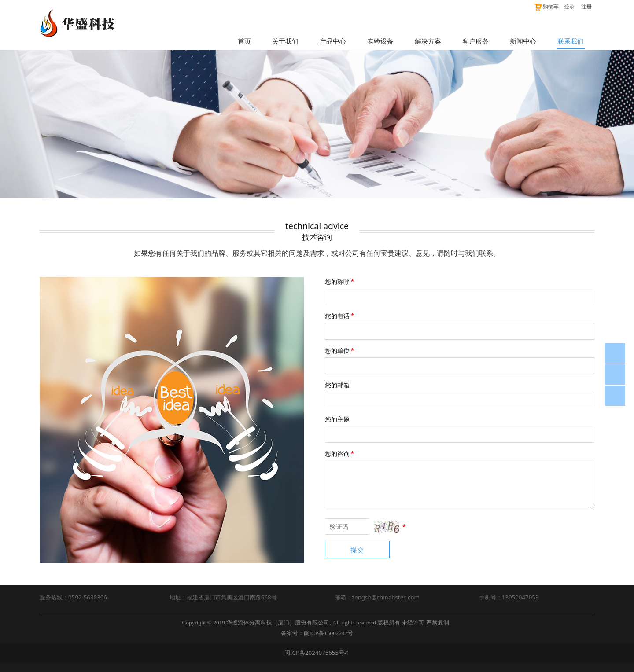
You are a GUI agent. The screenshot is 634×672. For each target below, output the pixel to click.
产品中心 (333, 41)
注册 (586, 6)
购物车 (546, 6)
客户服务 (475, 41)
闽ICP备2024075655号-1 (317, 653)
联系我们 (571, 41)
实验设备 (380, 41)
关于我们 (285, 41)
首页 (244, 41)
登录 (569, 6)
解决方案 (428, 41)
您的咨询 (340, 454)
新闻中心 (523, 41)
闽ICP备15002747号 (329, 633)
